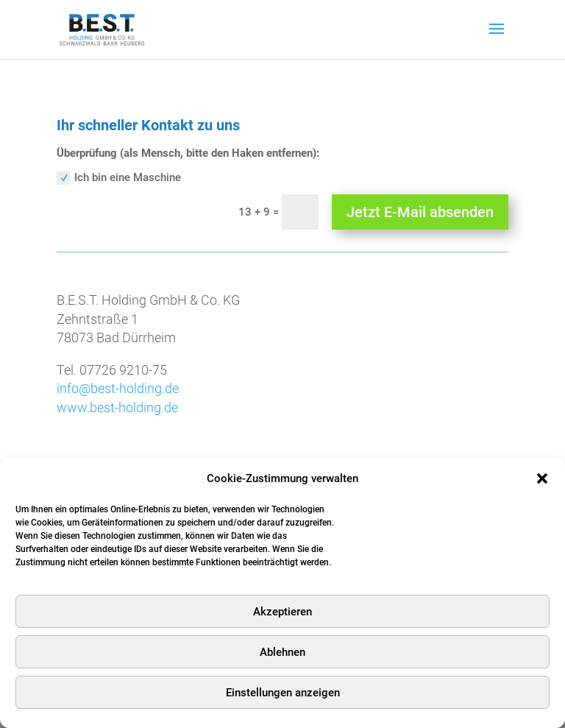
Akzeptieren (282, 612)
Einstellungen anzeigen (283, 693)
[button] (542, 478)
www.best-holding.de (117, 407)
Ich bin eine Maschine (119, 178)
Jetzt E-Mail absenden (420, 212)
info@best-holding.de (118, 388)
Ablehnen (282, 652)
